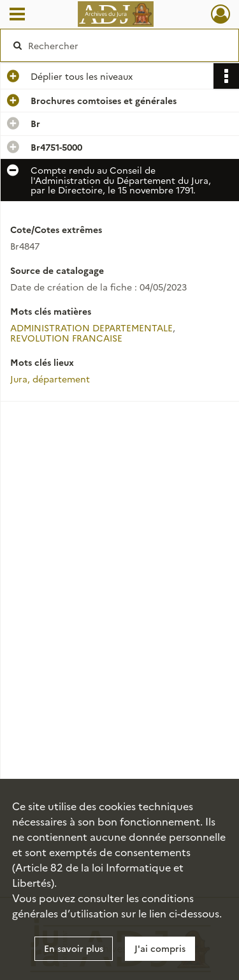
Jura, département (50, 379)
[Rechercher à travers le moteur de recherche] (118, 45)
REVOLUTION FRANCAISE (66, 338)
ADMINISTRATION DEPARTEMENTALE (91, 328)
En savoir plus (74, 948)
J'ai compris (160, 948)
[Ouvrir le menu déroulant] (17, 15)
